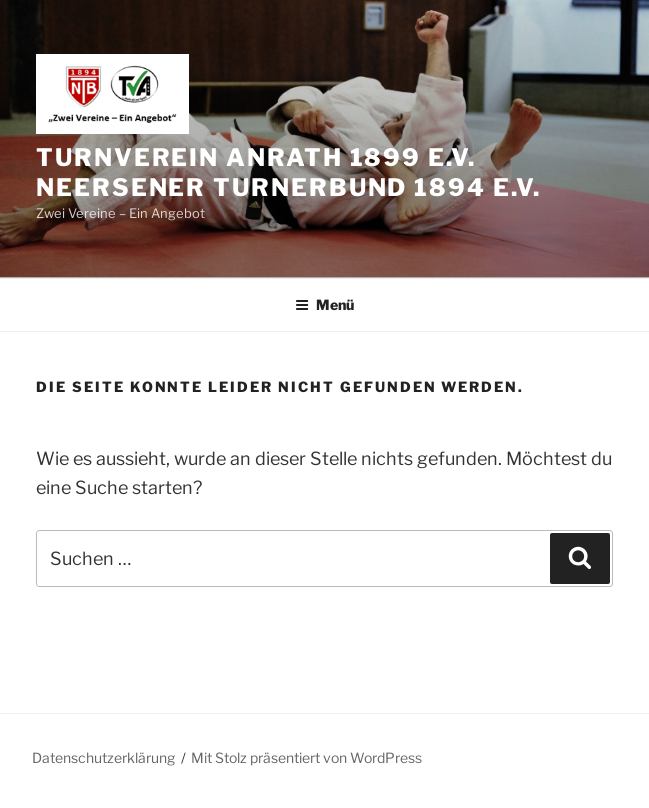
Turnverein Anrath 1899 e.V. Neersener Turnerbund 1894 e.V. (288, 172)
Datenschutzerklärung (103, 757)
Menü (324, 304)
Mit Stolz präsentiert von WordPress (306, 757)
